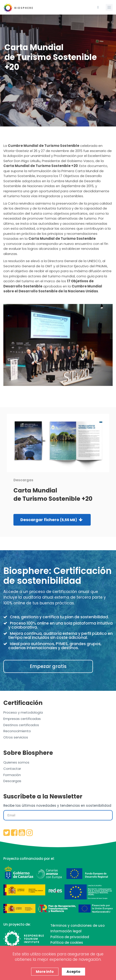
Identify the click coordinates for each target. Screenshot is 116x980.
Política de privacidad (70, 937)
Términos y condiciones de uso (77, 925)
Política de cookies (67, 943)
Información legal (66, 931)
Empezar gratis (48, 666)
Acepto (73, 972)
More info (45, 972)
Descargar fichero (52, 520)
